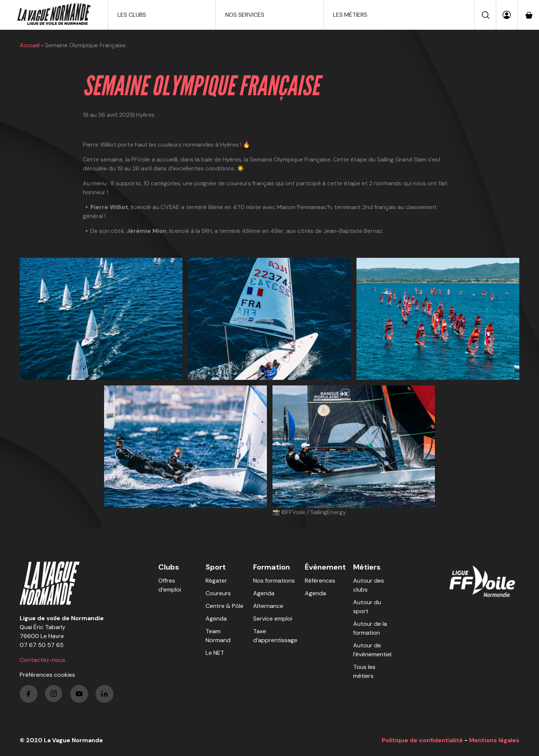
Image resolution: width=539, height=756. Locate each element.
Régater (216, 581)
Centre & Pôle (225, 606)
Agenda (216, 619)
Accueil (30, 45)
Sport (216, 567)
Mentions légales (494, 740)
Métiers (367, 567)
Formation (272, 567)
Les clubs (132, 15)
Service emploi (273, 619)
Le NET (215, 653)
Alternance (268, 606)
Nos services (245, 15)
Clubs (169, 567)
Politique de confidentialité (422, 740)
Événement (325, 567)
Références (320, 581)
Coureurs (218, 593)
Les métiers (350, 15)
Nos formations (274, 581)
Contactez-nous (43, 660)
